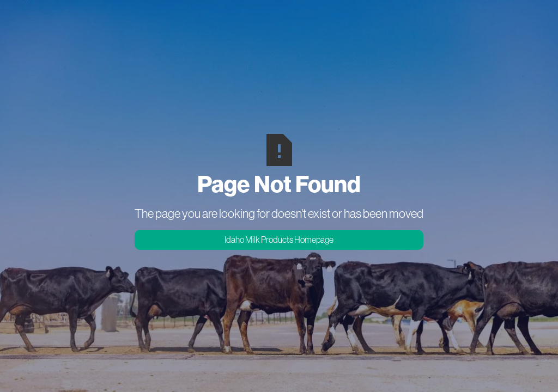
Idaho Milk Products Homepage (279, 240)
